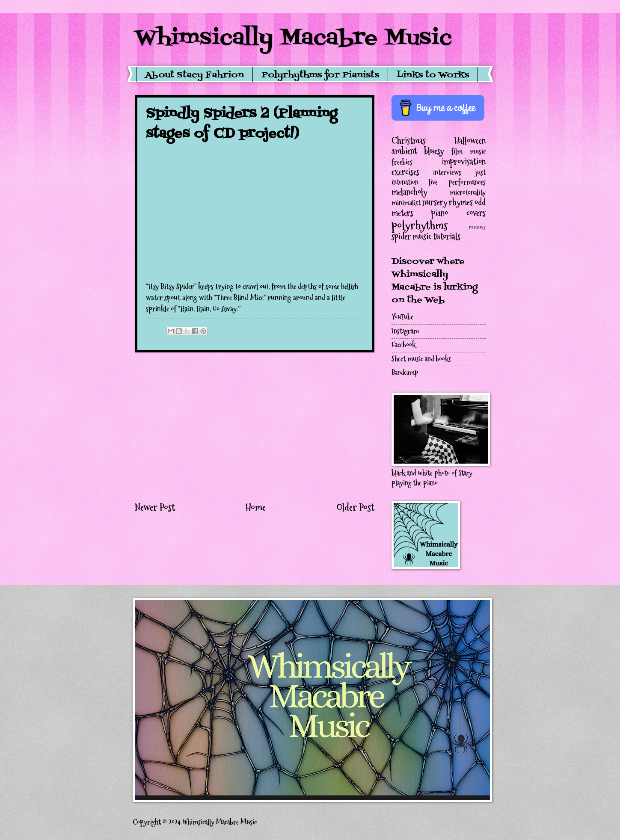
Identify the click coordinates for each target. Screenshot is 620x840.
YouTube (402, 317)
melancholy (409, 192)
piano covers (458, 213)
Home (255, 507)
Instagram (405, 331)
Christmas (409, 141)
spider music (411, 237)
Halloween (470, 141)
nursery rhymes (448, 202)
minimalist (406, 203)
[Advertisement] (255, 426)
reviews (477, 227)
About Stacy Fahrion (194, 75)
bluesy (434, 151)
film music (468, 152)
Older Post (355, 507)
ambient (404, 151)
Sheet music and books (421, 359)
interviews (447, 173)
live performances (457, 182)
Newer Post (155, 507)
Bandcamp (405, 373)
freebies (402, 162)
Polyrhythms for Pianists (320, 75)
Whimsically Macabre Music (293, 38)
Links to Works (433, 75)
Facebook (403, 345)
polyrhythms (420, 225)
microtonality (468, 193)
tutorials (447, 237)
